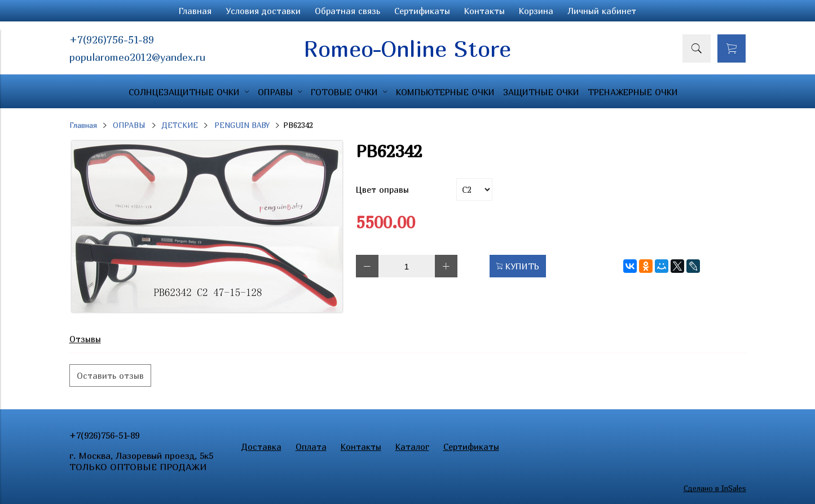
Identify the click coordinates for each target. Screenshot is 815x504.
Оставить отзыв (110, 375)
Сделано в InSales (715, 488)
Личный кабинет (602, 11)
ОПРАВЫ (129, 125)
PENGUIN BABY (242, 125)
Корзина (536, 11)
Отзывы (85, 339)
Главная (195, 11)
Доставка (261, 446)
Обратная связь (347, 11)
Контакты (484, 11)
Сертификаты (422, 11)
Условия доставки (263, 11)
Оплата (311, 446)
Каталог (412, 446)
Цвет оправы (382, 189)
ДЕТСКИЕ (180, 125)
